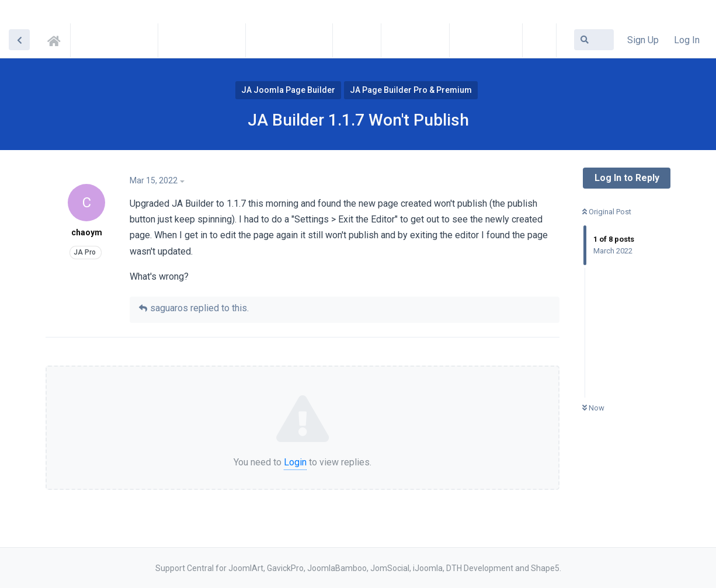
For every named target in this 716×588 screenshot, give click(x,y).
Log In (687, 40)
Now (593, 408)
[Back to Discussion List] (19, 40)
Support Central (57, 39)
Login (295, 462)
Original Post (607, 212)
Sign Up (643, 40)
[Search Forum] (594, 40)
